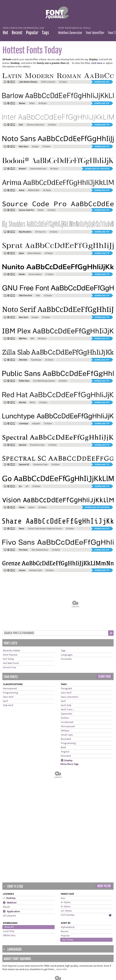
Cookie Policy (51, 956)
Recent (17, 33)
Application (11, 756)
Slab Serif (8, 660)
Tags (45, 33)
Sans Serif (8, 651)
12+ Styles (66, 755)
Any (63, 743)
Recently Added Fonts (18, 937)
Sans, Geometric (70, 651)
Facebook (87, 941)
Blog (84, 945)
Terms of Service (53, 949)
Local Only (9, 776)
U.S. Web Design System (44, 381)
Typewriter (67, 668)
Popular (32, 33)
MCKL (32, 402)
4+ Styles (66, 747)
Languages (67, 609)
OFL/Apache (9, 760)
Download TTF (102, 125)
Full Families (68, 759)
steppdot (36, 424)
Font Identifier (95, 33)
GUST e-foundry (48, 82)
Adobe (41, 210)
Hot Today (8, 613)
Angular (65, 706)
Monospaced (10, 643)
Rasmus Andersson (35, 125)
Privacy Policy (51, 952)
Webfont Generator (70, 33)
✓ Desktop (9, 743)
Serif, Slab (66, 660)
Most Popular (10, 609)
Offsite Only (9, 780)
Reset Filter (104, 730)
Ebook (6, 751)
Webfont (10, 747)
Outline (65, 672)
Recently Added (12, 605)
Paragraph (66, 643)
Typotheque (36, 360)
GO (27, 486)
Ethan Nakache (34, 253)
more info (62, 814)
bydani (31, 507)
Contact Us (50, 945)
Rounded (66, 693)
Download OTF (102, 82)
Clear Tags (104, 631)
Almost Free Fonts (16, 945)
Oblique (65, 685)
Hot (5, 33)
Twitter (85, 937)
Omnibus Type (36, 570)
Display (67, 715)
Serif (5, 655)
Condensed (67, 676)
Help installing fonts (55, 941)
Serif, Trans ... (68, 664)
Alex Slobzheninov (40, 550)
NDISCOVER (34, 190)
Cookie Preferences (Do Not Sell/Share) (60, 962)
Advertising (50, 967)
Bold (63, 702)
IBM (32, 339)
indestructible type (38, 169)
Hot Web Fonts (11, 618)
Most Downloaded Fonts (19, 941)
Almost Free (9, 622)
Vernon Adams (35, 274)
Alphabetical (68, 772)
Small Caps (67, 689)
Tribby (32, 103)
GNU (38, 296)
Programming (10, 647)
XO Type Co (40, 232)
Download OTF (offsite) (97, 169)
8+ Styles (66, 751)
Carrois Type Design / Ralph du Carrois (45, 529)
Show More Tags (69, 718)
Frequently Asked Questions (59, 937)
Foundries (66, 613)
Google (35, 147)
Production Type (37, 445)
